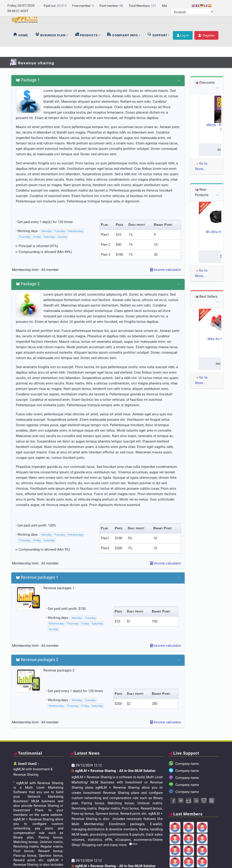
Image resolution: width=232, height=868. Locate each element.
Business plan (51, 45)
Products (86, 45)
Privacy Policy (176, 856)
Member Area (197, 851)
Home (21, 45)
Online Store (155, 851)
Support (157, 45)
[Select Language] (192, 12)
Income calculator (166, 236)
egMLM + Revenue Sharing (62, 856)
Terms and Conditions (207, 856)
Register (206, 45)
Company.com (47, 851)
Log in (183, 45)
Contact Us (175, 851)
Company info (123, 45)
